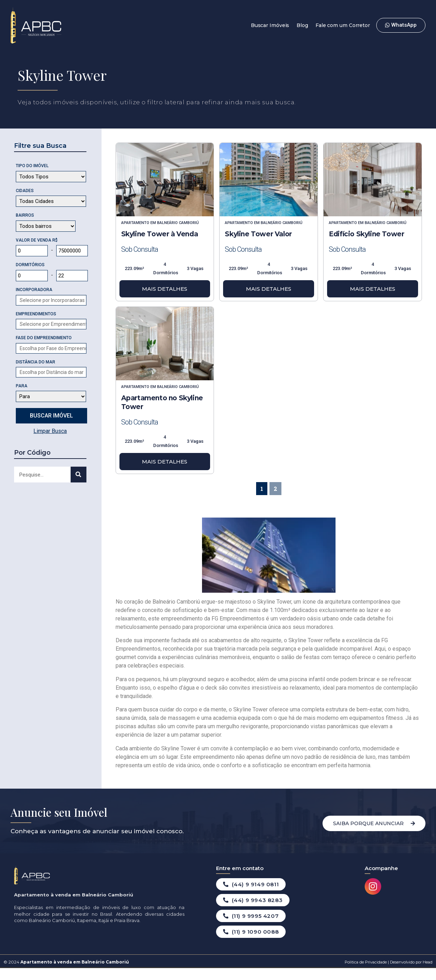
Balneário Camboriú (178, 223)
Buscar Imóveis (270, 25)
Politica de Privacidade (366, 962)
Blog (302, 25)
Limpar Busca (50, 431)
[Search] (79, 475)
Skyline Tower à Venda (160, 234)
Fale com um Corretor (343, 25)
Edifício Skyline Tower (366, 234)
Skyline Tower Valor (258, 234)
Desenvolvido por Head (411, 962)
